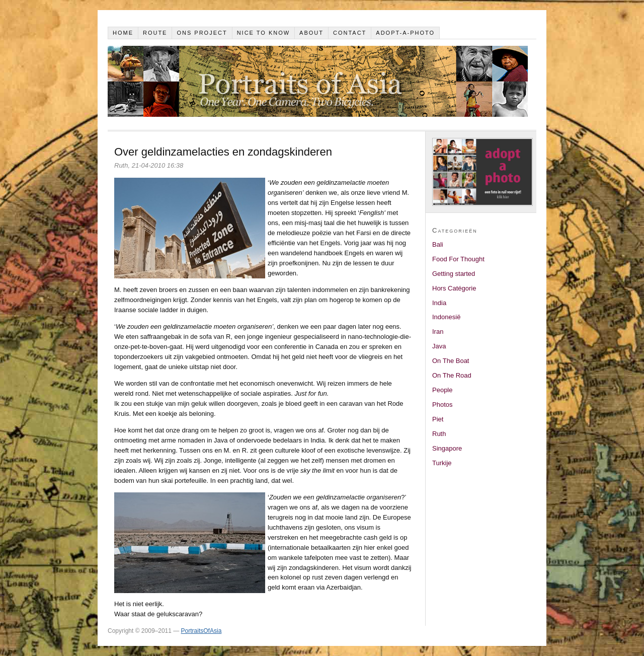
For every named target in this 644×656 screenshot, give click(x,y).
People (442, 390)
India (439, 303)
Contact (350, 33)
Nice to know (264, 33)
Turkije (442, 463)
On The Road (452, 375)
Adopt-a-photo (405, 33)
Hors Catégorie (454, 288)
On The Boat (451, 361)
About (311, 33)
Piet (438, 419)
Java (439, 346)
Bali (438, 244)
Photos (442, 405)
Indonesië (446, 317)
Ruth (439, 434)
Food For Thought (458, 259)
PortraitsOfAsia (202, 631)
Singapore (447, 448)
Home (123, 33)
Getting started (454, 274)
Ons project (202, 33)
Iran (438, 332)
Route (155, 33)
